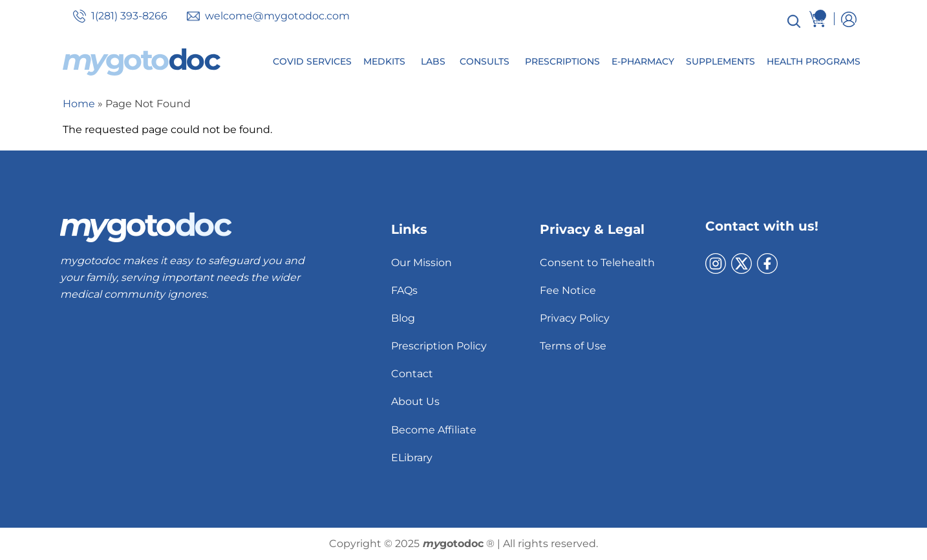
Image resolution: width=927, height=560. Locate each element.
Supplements (720, 61)
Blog (403, 318)
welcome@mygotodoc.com (277, 16)
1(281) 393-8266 (129, 16)
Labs (433, 61)
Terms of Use (573, 346)
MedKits (384, 61)
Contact (412, 374)
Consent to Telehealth (597, 263)
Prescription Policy (439, 346)
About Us (415, 401)
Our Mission (421, 263)
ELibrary (412, 458)
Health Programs (814, 61)
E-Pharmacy (643, 61)
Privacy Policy (575, 318)
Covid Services (312, 61)
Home (79, 104)
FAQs (404, 290)
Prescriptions (562, 61)
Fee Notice (568, 290)
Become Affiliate (434, 430)
